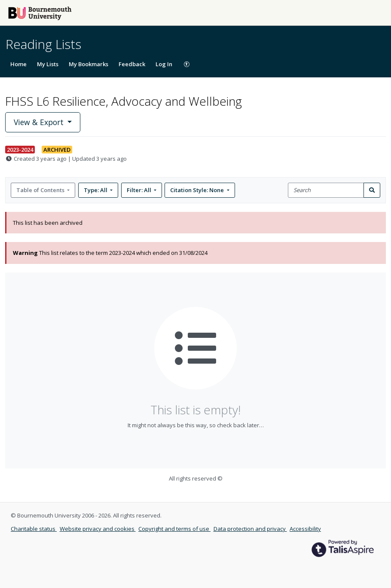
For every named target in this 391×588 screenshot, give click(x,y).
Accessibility (305, 529)
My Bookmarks (89, 64)
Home (18, 64)
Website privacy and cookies (98, 529)
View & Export (40, 122)
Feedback (132, 64)
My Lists (48, 64)
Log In (164, 64)
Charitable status (34, 529)
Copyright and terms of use (174, 529)
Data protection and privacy (250, 529)
